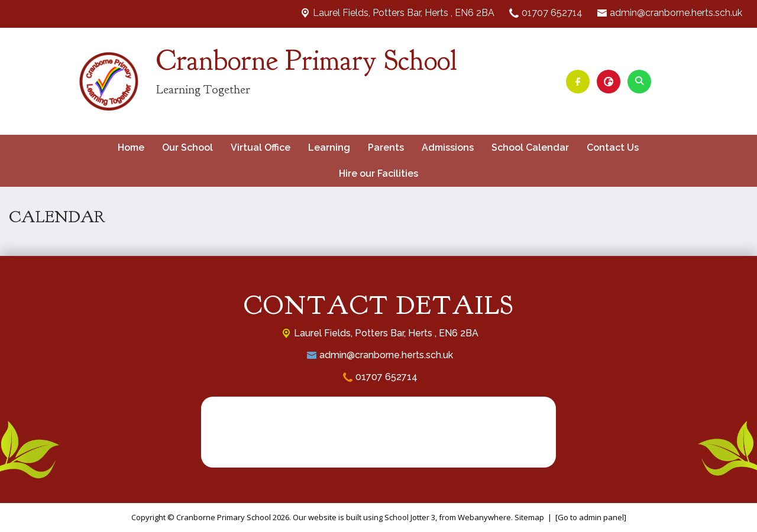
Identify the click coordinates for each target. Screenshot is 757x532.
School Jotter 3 (410, 517)
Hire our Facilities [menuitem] (378, 173)
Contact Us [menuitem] (613, 147)
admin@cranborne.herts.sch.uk (676, 13)
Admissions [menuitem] (448, 147)
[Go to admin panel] (591, 517)
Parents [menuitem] (386, 147)
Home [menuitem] (131, 147)
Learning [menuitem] (329, 147)
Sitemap (529, 517)
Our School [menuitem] (187, 147)
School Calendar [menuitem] (530, 147)
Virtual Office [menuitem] (261, 147)
